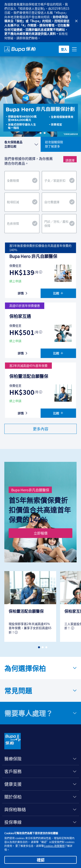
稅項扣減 (22, 202)
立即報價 (41, 533)
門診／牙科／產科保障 (60, 224)
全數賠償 (22, 181)
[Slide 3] (45, 133)
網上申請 (15, 281)
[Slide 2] (40, 133)
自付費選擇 (60, 202)
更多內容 (41, 429)
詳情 (23, 293)
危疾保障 (22, 224)
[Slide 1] (36, 133)
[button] (39, 647)
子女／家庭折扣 (60, 181)
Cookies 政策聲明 (54, 846)
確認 (41, 860)
